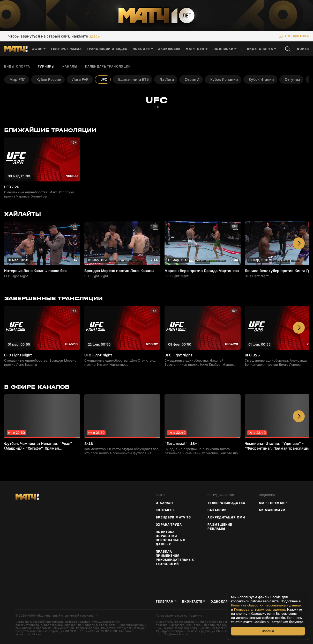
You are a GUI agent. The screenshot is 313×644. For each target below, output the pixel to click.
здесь (94, 36)
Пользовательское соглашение (179, 616)
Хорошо (268, 631)
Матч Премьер (273, 503)
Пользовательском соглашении (260, 610)
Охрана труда (169, 525)
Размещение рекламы (220, 527)
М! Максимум (272, 510)
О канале (165, 503)
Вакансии (217, 510)
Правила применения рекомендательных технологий (175, 558)
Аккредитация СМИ (226, 517)
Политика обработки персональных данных (170, 538)
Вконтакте (192, 601)
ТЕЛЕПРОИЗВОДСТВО (226, 503)
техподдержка (296, 36)
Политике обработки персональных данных (266, 605)
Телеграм (165, 601)
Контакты (165, 510)
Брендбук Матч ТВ (173, 517)
